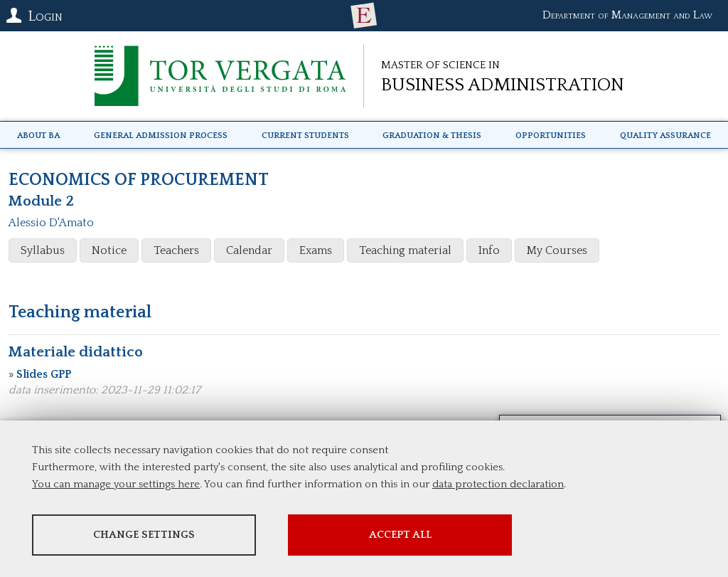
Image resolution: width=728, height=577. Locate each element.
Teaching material (405, 250)
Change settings (144, 535)
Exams (316, 250)
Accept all (400, 535)
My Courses (557, 250)
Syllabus (43, 250)
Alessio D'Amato (51, 223)
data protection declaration (498, 484)
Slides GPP (44, 374)
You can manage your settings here (116, 484)
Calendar (249, 250)
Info (489, 250)
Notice (109, 250)
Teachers (176, 250)
